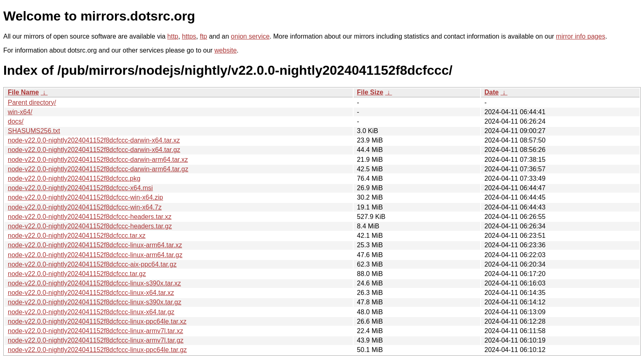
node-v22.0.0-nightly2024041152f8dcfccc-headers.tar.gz (90, 226)
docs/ (16, 121)
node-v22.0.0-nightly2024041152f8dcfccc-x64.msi (80, 188)
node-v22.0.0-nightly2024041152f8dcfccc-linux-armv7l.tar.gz (96, 340)
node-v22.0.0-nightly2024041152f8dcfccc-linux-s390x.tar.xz (94, 283)
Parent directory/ (32, 102)
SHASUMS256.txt (34, 131)
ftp (203, 36)
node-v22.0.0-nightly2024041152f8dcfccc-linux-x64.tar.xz (91, 293)
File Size (370, 92)
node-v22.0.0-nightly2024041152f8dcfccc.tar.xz (77, 236)
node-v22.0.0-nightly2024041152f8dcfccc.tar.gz (77, 274)
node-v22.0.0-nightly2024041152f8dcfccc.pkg (74, 178)
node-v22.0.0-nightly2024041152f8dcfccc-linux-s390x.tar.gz (95, 302)
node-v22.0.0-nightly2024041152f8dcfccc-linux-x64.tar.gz (91, 312)
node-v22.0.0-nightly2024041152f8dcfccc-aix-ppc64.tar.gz (92, 264)
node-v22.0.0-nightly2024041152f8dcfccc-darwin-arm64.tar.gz (98, 169)
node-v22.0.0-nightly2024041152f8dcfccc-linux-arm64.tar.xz (95, 245)
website (225, 50)
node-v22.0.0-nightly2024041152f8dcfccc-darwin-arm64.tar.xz (98, 160)
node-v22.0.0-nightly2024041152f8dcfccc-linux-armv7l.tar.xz (95, 331)
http (173, 36)
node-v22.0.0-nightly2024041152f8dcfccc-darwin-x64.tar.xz (94, 140)
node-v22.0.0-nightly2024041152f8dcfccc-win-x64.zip (85, 197)
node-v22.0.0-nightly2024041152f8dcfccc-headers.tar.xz (90, 217)
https (189, 36)
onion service (250, 36)
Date (491, 92)
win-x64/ (20, 112)
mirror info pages (581, 36)
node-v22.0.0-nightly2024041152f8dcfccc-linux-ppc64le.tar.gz (97, 350)
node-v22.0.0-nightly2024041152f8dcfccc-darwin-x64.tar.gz (94, 150)
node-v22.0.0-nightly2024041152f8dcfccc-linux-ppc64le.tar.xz (97, 321)
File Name (23, 92)
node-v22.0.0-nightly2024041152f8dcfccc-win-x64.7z (85, 207)
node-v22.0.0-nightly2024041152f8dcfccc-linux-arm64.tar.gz (95, 255)
